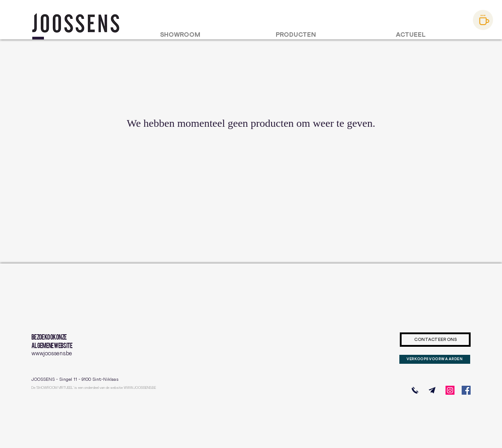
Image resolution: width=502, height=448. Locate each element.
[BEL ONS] (415, 390)
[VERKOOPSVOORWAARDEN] (435, 359)
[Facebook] (466, 390)
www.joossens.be (52, 354)
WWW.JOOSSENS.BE (140, 388)
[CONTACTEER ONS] (435, 340)
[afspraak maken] (483, 20)
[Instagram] (450, 390)
